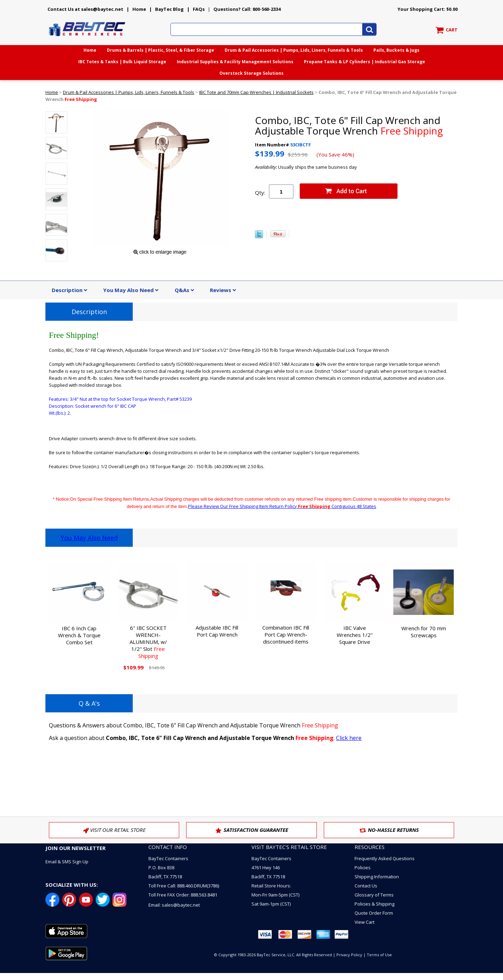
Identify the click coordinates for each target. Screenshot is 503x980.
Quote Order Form (374, 913)
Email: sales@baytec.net (174, 905)
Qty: (260, 193)
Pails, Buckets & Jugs (396, 50)
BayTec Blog (169, 9)
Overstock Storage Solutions (251, 73)
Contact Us (366, 886)
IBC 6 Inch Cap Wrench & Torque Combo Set (79, 635)
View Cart (365, 922)
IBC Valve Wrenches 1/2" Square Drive (355, 635)
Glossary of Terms (374, 895)
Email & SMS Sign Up (67, 862)
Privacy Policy (349, 955)
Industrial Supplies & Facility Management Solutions (235, 62)
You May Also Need (89, 538)
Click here (349, 738)
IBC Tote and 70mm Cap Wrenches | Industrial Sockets (256, 92)
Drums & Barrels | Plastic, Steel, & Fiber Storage (161, 50)
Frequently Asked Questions (385, 858)
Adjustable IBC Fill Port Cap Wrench (217, 631)
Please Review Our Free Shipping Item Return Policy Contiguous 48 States (282, 506)
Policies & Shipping (374, 904)
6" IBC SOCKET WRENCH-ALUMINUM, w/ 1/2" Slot (148, 642)
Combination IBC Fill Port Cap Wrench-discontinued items (286, 634)
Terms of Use (379, 955)
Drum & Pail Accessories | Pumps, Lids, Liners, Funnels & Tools (294, 50)
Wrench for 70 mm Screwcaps (424, 632)
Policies (363, 868)
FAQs (199, 9)
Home (139, 9)
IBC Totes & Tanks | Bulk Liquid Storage (122, 62)
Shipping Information (377, 877)
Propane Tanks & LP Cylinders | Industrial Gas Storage (365, 62)
